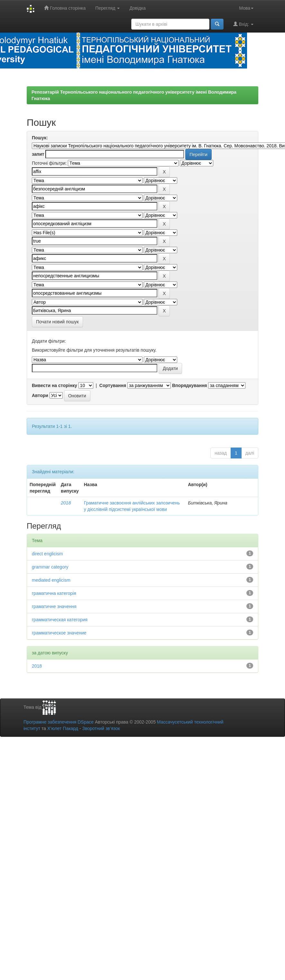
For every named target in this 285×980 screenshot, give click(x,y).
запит (38, 154)
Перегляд (107, 8)
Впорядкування (190, 385)
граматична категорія (54, 593)
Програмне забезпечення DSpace (59, 722)
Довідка (137, 8)
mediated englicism (51, 580)
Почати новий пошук (57, 322)
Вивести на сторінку (55, 385)
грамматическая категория (60, 620)
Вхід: (243, 24)
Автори (40, 395)
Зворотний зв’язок (101, 728)
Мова (246, 8)
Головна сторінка (65, 8)
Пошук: (40, 138)
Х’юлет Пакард (63, 728)
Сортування (113, 385)
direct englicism (47, 554)
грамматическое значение (59, 633)
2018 (66, 503)
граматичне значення (54, 606)
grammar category (50, 567)
